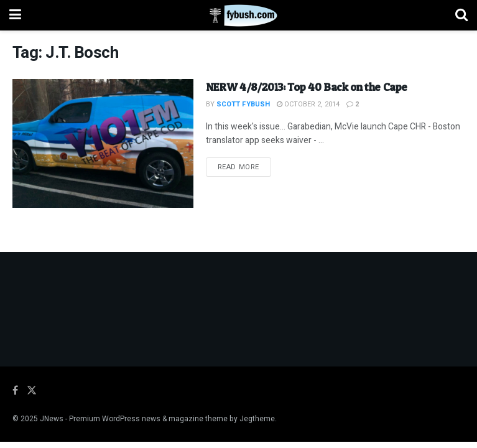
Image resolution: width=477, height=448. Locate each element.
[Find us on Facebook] (15, 391)
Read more (244, 167)
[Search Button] (461, 15)
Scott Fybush (243, 104)
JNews (52, 419)
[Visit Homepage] (238, 16)
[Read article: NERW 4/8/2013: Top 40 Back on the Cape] (103, 144)
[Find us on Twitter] (32, 391)
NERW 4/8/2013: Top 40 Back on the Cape (307, 87)
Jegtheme (257, 419)
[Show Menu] (15, 15)
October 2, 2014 (308, 104)
